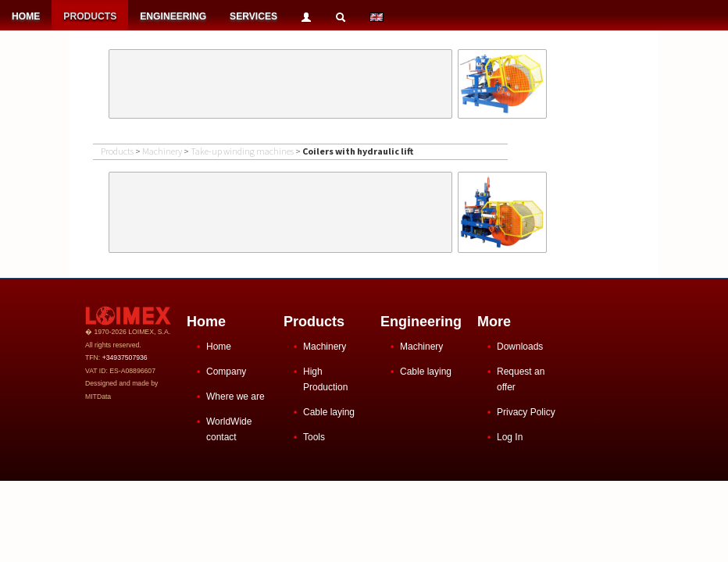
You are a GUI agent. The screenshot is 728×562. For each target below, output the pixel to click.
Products (117, 151)
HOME (26, 16)
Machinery (162, 151)
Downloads (520, 347)
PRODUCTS (90, 16)
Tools (314, 437)
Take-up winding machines (242, 151)
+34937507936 (125, 357)
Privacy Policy (526, 412)
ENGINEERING (173, 16)
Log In (510, 437)
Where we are (236, 397)
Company (226, 372)
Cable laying (329, 412)
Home (219, 347)
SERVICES (253, 16)
